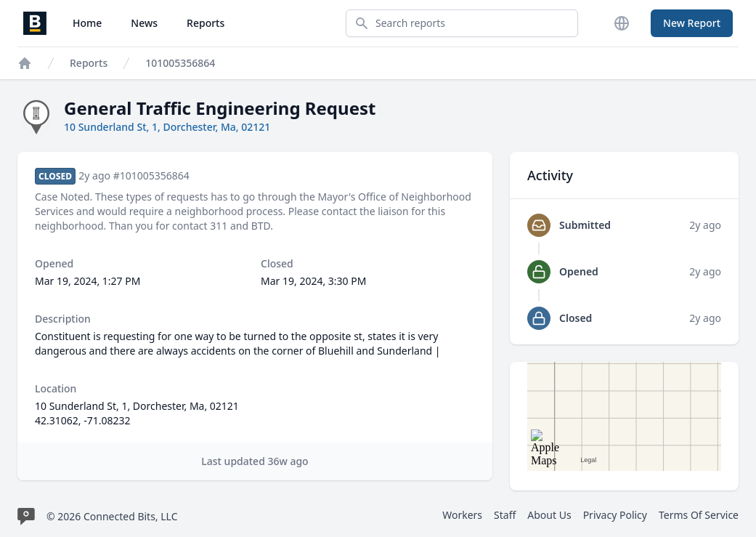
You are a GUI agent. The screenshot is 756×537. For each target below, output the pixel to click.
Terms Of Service (699, 515)
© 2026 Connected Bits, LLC (112, 516)
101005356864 (180, 63)
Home (87, 23)
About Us (549, 515)
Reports (206, 23)
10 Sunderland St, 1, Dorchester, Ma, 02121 (167, 127)
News (144, 23)
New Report (692, 23)
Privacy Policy (615, 515)
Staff (505, 515)
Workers (462, 515)
